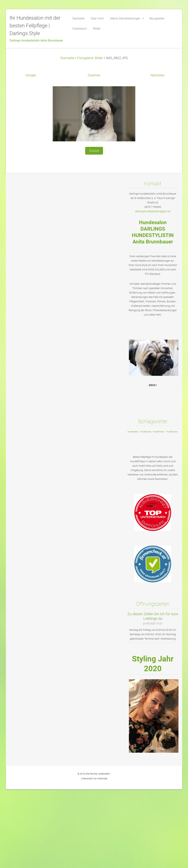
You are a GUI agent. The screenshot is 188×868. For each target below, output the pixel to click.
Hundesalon (133, 432)
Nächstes (157, 75)
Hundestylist (172, 432)
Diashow (94, 75)
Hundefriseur (159, 432)
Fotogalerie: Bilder (90, 58)
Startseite (67, 58)
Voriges (31, 75)
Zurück (94, 151)
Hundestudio (146, 432)
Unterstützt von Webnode (94, 779)
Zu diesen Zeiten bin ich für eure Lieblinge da (153, 616)
